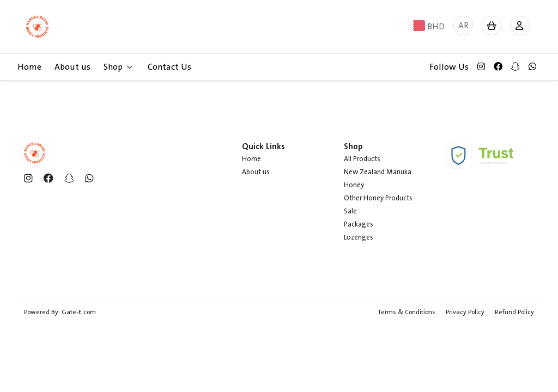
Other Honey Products (378, 198)
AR (463, 26)
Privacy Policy (465, 312)
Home (29, 67)
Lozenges (359, 237)
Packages (359, 224)
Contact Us (169, 67)
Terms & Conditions (407, 312)
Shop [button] (118, 67)
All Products (362, 159)
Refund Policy (514, 312)
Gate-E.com (79, 312)
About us (72, 67)
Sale (350, 211)
